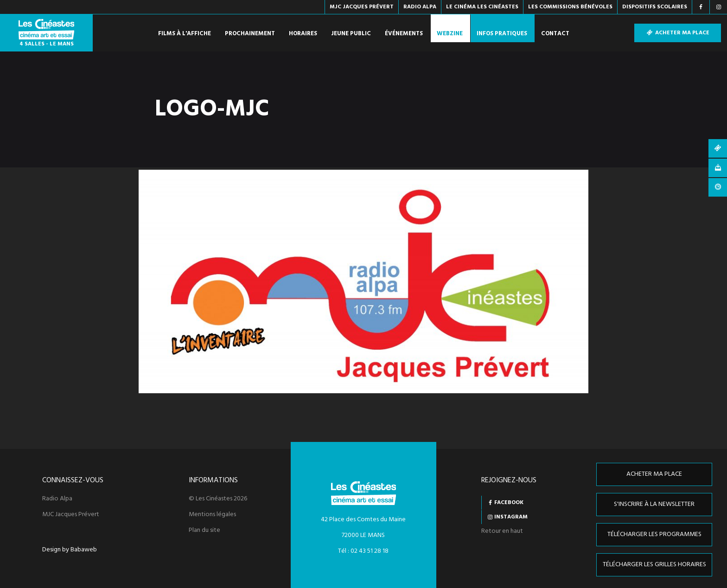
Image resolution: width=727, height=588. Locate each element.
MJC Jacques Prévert (71, 515)
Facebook (509, 503)
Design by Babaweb (70, 550)
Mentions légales (212, 515)
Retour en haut (502, 531)
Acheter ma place (678, 33)
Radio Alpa (57, 499)
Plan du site (204, 530)
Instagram (511, 517)
